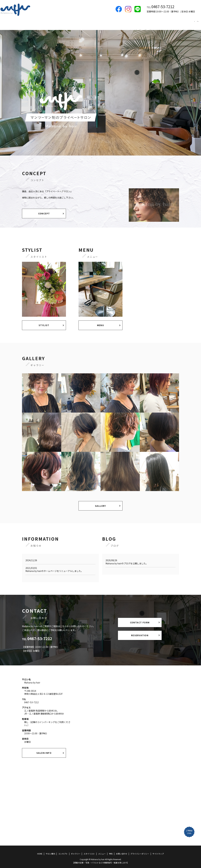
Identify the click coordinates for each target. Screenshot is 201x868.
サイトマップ (158, 851)
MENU (101, 322)
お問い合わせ (122, 851)
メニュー (176, 23)
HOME (89, 23)
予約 (189, 23)
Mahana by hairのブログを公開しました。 (127, 560)
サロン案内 (104, 23)
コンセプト (122, 23)
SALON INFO (44, 750)
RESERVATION (140, 632)
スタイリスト (158, 23)
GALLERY (100, 503)
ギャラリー (139, 23)
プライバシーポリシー (140, 851)
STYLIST (44, 322)
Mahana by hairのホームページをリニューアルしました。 (54, 568)
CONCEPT (44, 210)
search (198, 23)
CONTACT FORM (140, 619)
